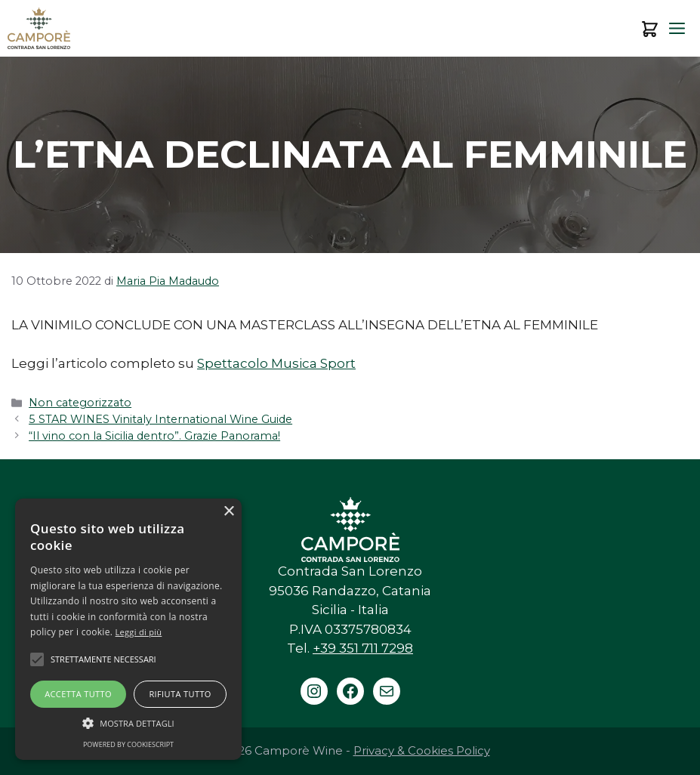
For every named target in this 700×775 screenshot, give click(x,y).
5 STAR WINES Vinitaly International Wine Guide (160, 419)
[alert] (128, 629)
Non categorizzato (80, 403)
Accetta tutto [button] (78, 694)
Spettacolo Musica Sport (276, 363)
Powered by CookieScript (128, 744)
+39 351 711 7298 (363, 648)
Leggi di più (139, 632)
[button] (128, 723)
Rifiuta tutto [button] (180, 694)
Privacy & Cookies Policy (422, 750)
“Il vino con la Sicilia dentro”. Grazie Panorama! (154, 436)
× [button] (228, 512)
